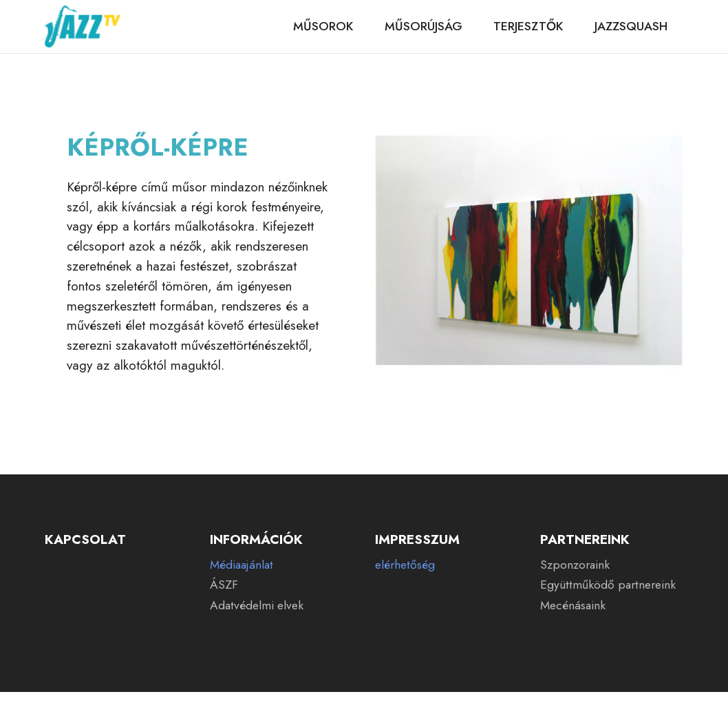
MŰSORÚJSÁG (424, 26)
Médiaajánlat (242, 565)
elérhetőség (405, 565)
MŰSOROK (323, 26)
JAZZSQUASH (631, 26)
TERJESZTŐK (528, 26)
